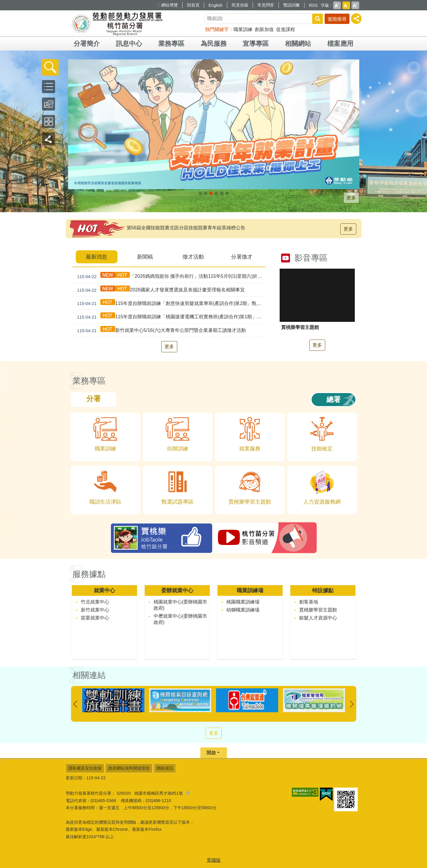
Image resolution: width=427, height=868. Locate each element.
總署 (333, 399)
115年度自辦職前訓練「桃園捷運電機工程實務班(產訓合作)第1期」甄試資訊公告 (170, 317)
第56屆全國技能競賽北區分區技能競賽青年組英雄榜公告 (186, 228)
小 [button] (337, 5)
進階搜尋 (337, 19)
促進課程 (286, 29)
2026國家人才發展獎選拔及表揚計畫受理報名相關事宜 (160, 290)
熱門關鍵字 (217, 29)
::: (159, 5)
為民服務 (214, 44)
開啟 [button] (211, 753)
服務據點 (89, 574)
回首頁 (193, 5)
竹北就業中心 (95, 602)
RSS (313, 5)
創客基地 (309, 602)
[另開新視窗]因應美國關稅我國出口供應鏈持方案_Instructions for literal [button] (200, 193)
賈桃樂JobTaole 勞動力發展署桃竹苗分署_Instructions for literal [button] (227, 193)
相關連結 (89, 675)
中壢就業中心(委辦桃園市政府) (180, 619)
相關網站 (298, 44)
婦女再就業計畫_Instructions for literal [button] (222, 193)
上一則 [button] (75, 704)
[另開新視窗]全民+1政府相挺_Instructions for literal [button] (206, 193)
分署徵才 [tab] (242, 257)
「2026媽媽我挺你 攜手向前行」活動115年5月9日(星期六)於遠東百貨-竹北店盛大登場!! (170, 276)
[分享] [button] (356, 19)
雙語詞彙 (291, 5)
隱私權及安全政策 (85, 768)
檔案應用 (340, 44)
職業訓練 (243, 29)
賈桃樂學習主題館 (318, 610)
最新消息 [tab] (96, 257)
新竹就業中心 (95, 610)
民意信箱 (240, 5)
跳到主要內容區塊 (3, 3)
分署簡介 (87, 44)
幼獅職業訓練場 (243, 610)
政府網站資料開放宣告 (129, 768)
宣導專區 (256, 44)
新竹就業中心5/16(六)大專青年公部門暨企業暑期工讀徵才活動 (160, 330)
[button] (50, 67)
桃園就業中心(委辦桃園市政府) (180, 605)
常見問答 (266, 5)
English (216, 5)
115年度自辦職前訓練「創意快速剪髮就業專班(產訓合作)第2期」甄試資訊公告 (170, 303)
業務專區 (171, 44)
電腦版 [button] (214, 860)
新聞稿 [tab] (145, 257)
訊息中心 (129, 44)
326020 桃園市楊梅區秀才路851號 (153, 793)
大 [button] (355, 5)
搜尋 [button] (318, 19)
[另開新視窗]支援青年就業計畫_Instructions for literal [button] (211, 193)
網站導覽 (170, 5)
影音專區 (311, 258)
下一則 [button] (352, 704)
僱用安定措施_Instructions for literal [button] (216, 193)
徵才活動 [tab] (193, 257)
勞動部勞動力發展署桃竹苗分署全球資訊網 (117, 24)
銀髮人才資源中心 (318, 618)
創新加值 (264, 29)
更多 (351, 198)
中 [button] (346, 5)
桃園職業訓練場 (243, 602)
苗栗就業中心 (95, 618)
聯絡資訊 (165, 768)
